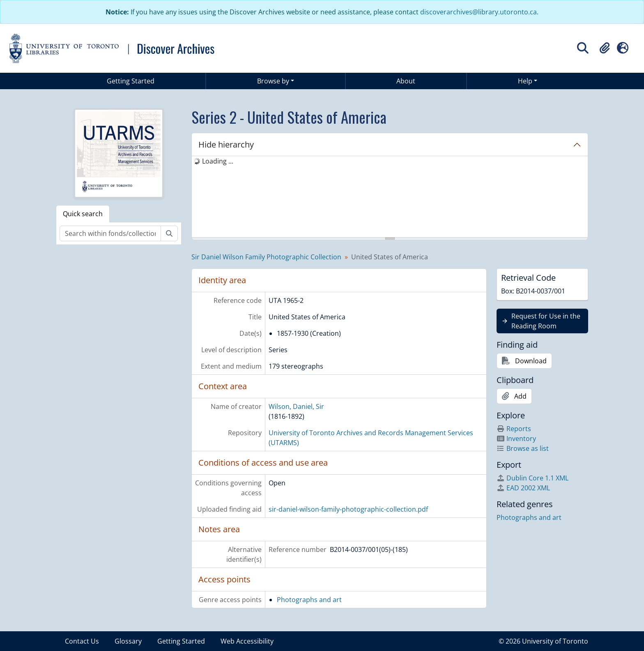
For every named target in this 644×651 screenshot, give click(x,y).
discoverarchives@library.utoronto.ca (478, 12)
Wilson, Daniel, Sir (296, 406)
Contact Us (82, 641)
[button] (605, 48)
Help (525, 81)
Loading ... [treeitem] (218, 161)
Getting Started (131, 81)
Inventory (516, 439)
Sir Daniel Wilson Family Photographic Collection (266, 257)
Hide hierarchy (226, 144)
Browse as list (523, 448)
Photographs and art (309, 600)
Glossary (128, 641)
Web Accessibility (247, 641)
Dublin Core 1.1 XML (532, 478)
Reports (514, 429)
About (406, 81)
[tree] (390, 197)
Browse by (273, 81)
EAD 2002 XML (523, 488)
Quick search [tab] (83, 214)
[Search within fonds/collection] (110, 233)
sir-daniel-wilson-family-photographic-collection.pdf (348, 509)
